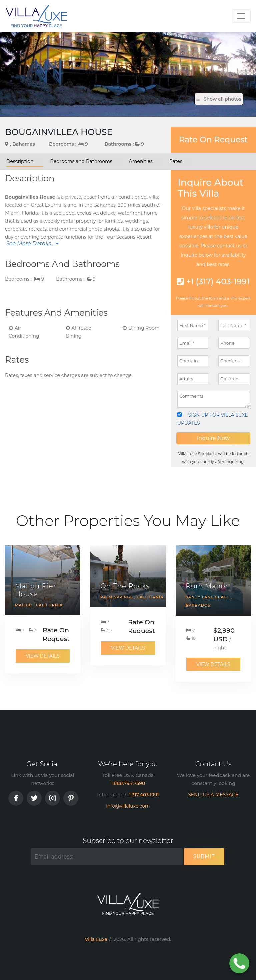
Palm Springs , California (132, 597)
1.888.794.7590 (128, 783)
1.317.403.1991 (144, 795)
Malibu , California (39, 605)
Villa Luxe (96, 939)
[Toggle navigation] (241, 16)
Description (20, 161)
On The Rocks (125, 586)
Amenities (141, 161)
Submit (204, 856)
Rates (176, 161)
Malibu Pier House (36, 590)
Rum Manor (207, 586)
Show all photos (219, 99)
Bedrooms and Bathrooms (81, 161)
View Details (43, 656)
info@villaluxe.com (128, 806)
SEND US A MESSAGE (213, 795)
